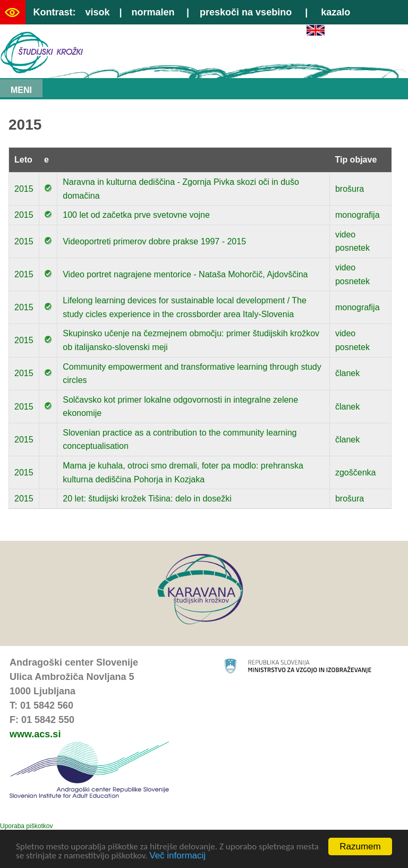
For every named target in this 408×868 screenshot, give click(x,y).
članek (347, 373)
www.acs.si (35, 734)
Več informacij (177, 857)
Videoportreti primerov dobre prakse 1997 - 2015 (154, 241)
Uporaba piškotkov (26, 826)
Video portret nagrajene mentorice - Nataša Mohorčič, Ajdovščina (185, 274)
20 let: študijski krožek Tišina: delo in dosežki (147, 499)
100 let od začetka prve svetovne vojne (136, 215)
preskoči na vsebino (246, 12)
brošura (350, 189)
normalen (153, 12)
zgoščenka (356, 473)
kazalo (335, 12)
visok (97, 12)
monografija (358, 215)
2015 (24, 189)
